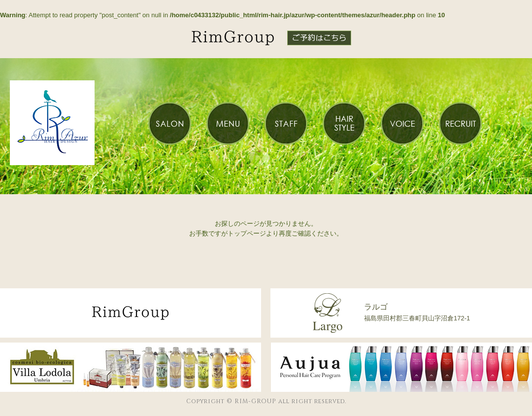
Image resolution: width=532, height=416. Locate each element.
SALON (169, 123)
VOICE (402, 123)
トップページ (247, 233)
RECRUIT (460, 123)
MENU (228, 123)
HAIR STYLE (344, 123)
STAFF (286, 123)
